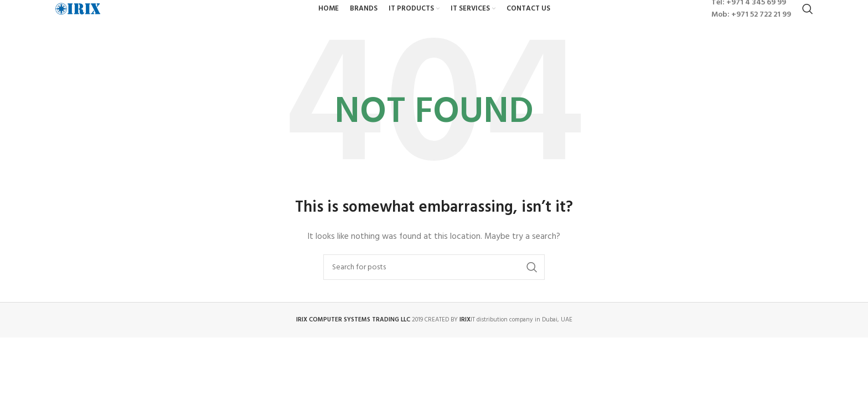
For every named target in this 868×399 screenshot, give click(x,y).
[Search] (808, 22)
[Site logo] (113, 22)
